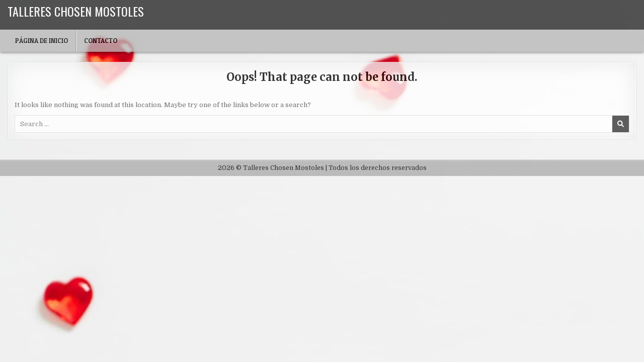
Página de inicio (42, 41)
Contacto (101, 41)
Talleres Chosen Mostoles (76, 11)
